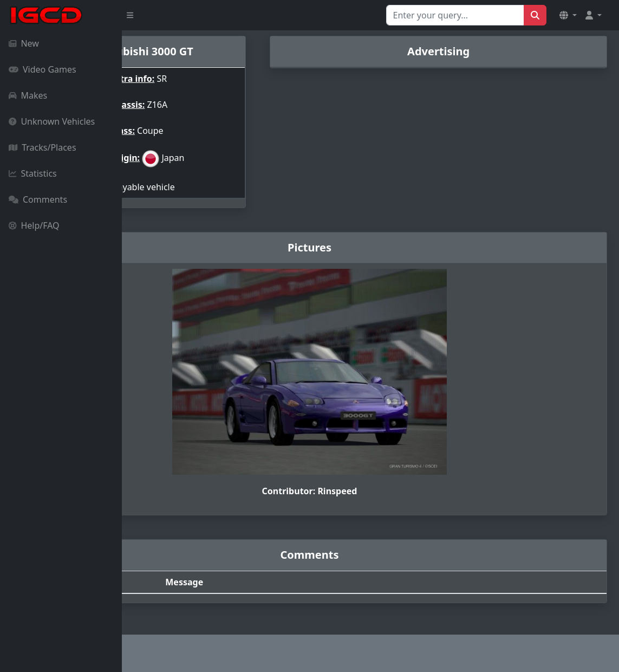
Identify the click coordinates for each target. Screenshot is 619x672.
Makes (28, 95)
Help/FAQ (34, 225)
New (24, 43)
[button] (568, 15)
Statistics (33, 173)
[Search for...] (455, 15)
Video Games (43, 69)
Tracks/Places (43, 147)
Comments (38, 199)
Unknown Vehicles (52, 121)
